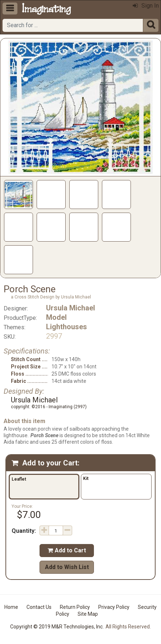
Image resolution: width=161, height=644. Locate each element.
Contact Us (39, 607)
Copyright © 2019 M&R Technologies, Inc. (57, 627)
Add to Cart (67, 550)
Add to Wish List (67, 567)
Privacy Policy (114, 607)
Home (11, 607)
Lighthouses (67, 327)
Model (56, 317)
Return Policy (75, 607)
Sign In (146, 6)
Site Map (88, 614)
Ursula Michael (71, 308)
